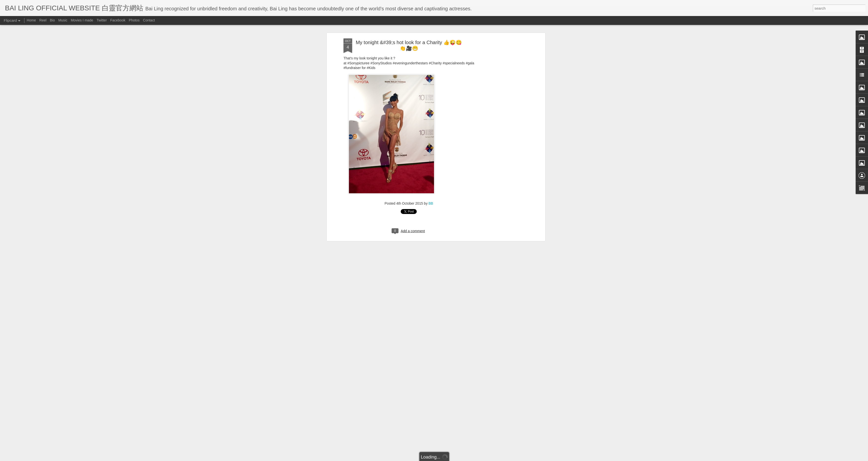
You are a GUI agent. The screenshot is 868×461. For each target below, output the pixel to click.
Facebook (118, 20)
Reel (43, 20)
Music (63, 20)
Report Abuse (479, 458)
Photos (134, 20)
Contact (149, 20)
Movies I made (82, 20)
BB (431, 133)
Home (31, 20)
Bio (52, 20)
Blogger (464, 458)
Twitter (102, 20)
